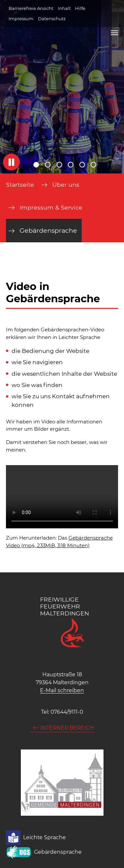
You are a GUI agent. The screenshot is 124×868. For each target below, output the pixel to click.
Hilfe (80, 8)
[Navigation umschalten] (114, 33)
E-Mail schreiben (62, 690)
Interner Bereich (67, 728)
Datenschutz (52, 19)
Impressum (21, 19)
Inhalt (64, 8)
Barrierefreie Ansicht (31, 8)
